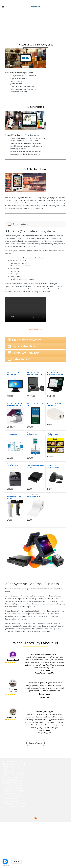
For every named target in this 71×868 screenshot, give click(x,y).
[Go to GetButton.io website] (5, 866)
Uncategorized (51, 371)
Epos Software (11, 433)
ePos (8, 371)
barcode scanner (52, 464)
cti (28, 402)
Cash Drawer (31, 464)
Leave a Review (35, 743)
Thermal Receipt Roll (33, 495)
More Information (35, 330)
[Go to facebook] (5, 861)
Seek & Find (13, 692)
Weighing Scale (31, 433)
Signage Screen (52, 433)
